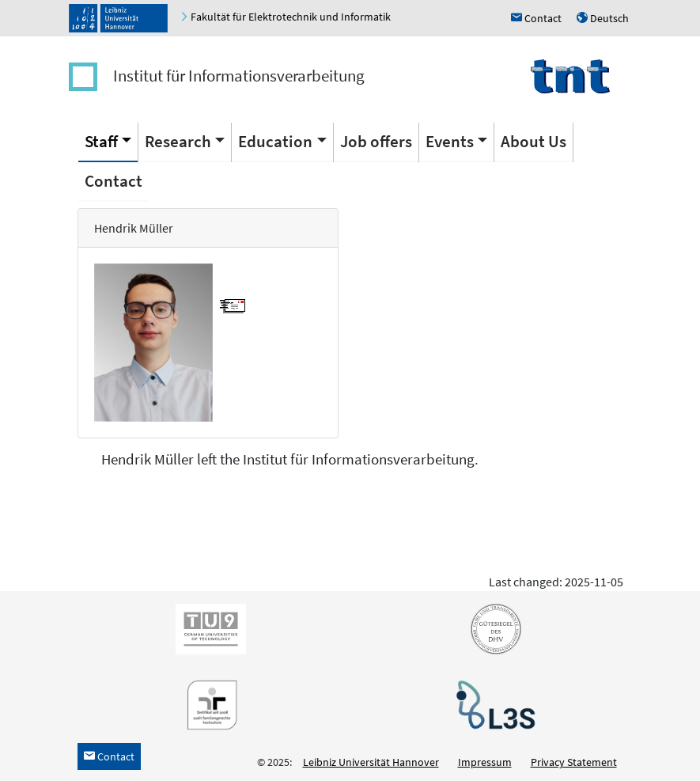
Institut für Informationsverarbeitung (239, 76)
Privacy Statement (574, 762)
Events (450, 141)
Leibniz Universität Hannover (371, 762)
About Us (534, 141)
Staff (101, 141)
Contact (114, 181)
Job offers (376, 141)
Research (178, 141)
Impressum (485, 762)
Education (275, 141)
